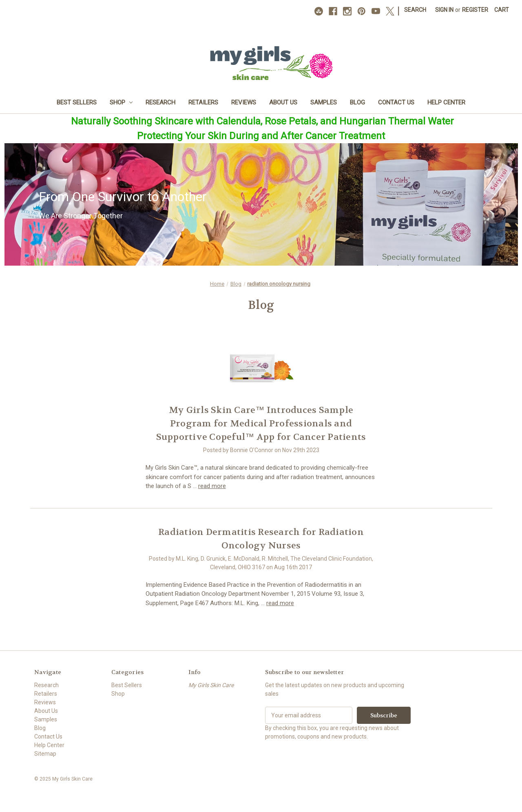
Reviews (244, 102)
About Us (283, 102)
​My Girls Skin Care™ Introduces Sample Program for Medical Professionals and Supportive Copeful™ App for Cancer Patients (261, 424)
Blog (357, 102)
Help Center (446, 102)
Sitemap (45, 754)
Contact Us (396, 102)
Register (475, 10)
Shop (121, 102)
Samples (324, 102)
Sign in (444, 10)
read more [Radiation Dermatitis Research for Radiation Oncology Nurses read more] (280, 603)
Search (415, 10)
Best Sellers (77, 102)
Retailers (203, 102)
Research (160, 102)
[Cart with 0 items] (502, 10)
